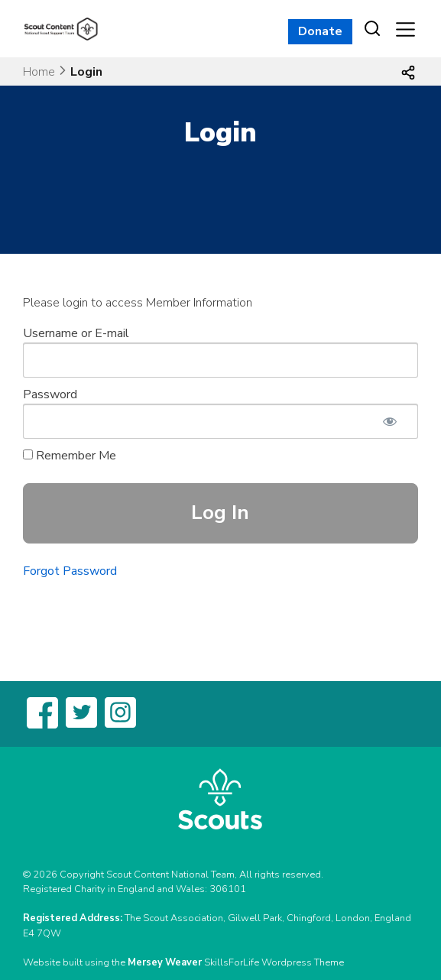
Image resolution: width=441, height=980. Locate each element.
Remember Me (70, 456)
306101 (228, 889)
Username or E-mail (76, 333)
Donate (320, 31)
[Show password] (390, 421)
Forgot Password (70, 571)
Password (50, 394)
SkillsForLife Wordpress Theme (274, 962)
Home (39, 72)
